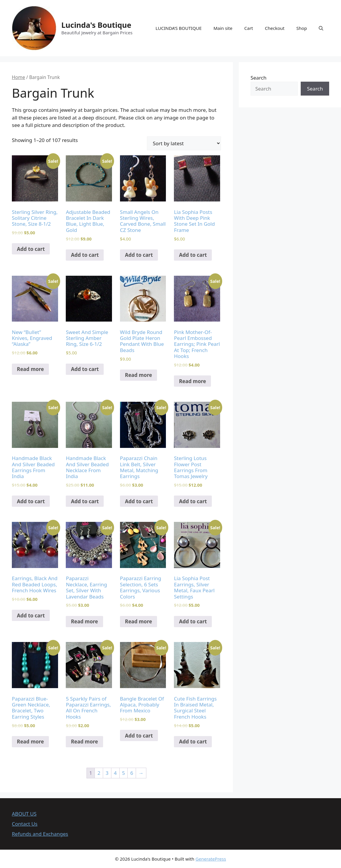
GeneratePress (211, 859)
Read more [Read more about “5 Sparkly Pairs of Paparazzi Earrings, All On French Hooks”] (84, 742)
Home (18, 77)
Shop (302, 28)
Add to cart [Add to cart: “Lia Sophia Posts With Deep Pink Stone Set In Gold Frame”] (193, 255)
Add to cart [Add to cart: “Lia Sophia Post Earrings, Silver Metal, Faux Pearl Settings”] (193, 621)
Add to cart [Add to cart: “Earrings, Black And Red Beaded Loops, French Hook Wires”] (31, 615)
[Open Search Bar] (321, 28)
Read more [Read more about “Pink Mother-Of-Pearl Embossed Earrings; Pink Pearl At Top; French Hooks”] (192, 381)
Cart (249, 28)
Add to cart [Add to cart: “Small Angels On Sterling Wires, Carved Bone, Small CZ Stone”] (139, 255)
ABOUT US (24, 814)
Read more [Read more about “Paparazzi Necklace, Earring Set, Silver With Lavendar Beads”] (84, 621)
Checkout (275, 28)
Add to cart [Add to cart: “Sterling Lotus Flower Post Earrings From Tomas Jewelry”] (193, 501)
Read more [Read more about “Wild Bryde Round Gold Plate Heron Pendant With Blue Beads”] (139, 375)
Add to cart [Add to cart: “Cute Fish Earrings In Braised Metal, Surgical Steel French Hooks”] (193, 742)
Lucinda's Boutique (96, 25)
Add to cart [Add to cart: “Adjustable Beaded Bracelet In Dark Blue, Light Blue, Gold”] (85, 255)
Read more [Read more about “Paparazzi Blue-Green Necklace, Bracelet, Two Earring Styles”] (30, 742)
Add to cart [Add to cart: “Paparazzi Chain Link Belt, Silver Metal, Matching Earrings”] (139, 501)
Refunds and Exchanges (40, 834)
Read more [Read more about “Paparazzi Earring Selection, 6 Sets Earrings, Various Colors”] (139, 621)
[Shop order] (184, 143)
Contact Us (25, 824)
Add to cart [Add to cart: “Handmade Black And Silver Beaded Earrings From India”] (31, 501)
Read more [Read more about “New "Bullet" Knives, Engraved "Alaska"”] (30, 369)
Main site (223, 28)
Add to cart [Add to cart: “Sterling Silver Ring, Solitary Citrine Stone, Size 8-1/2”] (31, 249)
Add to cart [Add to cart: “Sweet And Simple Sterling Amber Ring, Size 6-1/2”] (85, 369)
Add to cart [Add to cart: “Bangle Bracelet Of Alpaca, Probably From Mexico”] (139, 736)
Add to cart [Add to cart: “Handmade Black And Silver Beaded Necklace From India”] (85, 501)
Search (259, 78)
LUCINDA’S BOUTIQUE (178, 28)
